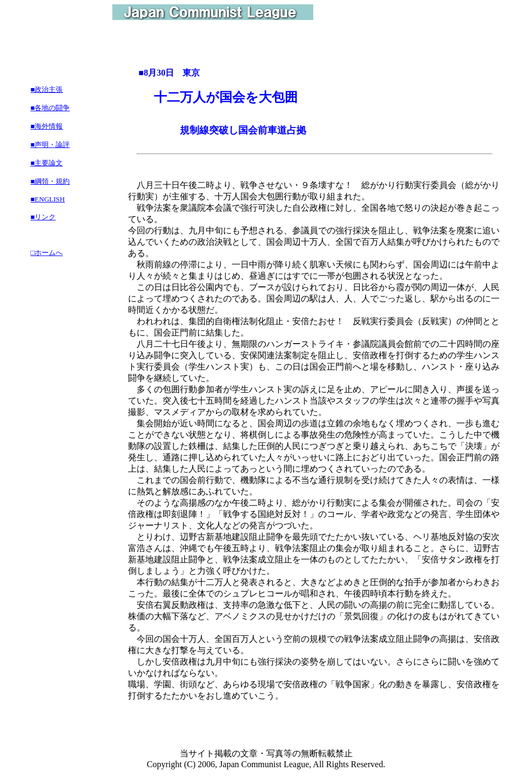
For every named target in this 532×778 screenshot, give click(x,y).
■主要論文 (47, 163)
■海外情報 (47, 126)
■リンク (43, 217)
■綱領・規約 (50, 181)
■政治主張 (47, 89)
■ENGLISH (48, 199)
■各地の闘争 (50, 108)
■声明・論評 (50, 145)
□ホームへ (47, 253)
